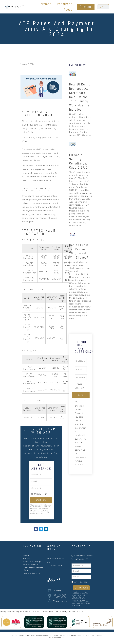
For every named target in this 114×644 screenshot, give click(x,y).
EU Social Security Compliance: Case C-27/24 (79, 161)
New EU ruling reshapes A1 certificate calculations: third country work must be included (80, 97)
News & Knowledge (32, 562)
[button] (36, 529)
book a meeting (37, 453)
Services (45, 4)
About (68, 10)
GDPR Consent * (40, 494)
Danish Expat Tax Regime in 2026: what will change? (79, 251)
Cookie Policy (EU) (31, 573)
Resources (65, 4)
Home (26, 555)
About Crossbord (31, 565)
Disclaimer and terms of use (33, 569)
